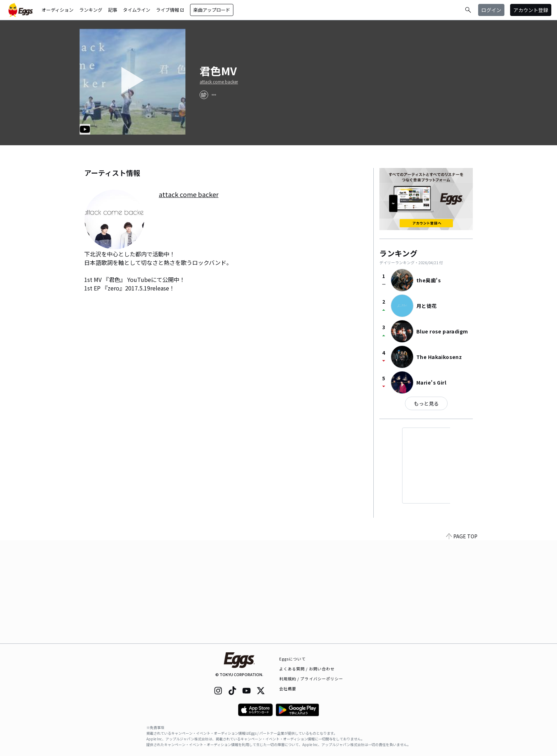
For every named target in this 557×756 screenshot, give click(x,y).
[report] (214, 95)
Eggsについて (293, 659)
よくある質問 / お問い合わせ (307, 669)
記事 (113, 10)
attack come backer (219, 82)
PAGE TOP (462, 639)
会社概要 (288, 689)
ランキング (91, 10)
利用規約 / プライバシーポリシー (311, 679)
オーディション (58, 10)
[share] (204, 95)
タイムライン (137, 10)
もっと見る (426, 403)
